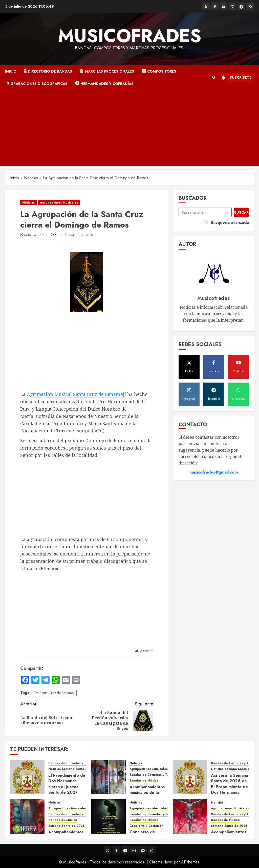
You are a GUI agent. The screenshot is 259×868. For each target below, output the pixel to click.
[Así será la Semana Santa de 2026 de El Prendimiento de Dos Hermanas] (190, 777)
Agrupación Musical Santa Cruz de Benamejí (76, 394)
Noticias (28, 203)
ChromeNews (161, 862)
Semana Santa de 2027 (80, 769)
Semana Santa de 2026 (66, 826)
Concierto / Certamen (147, 826)
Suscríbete (235, 78)
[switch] (206, 222)
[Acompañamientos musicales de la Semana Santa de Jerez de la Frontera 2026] (27, 816)
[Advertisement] (129, 128)
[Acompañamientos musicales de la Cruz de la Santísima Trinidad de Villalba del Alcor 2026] (109, 777)
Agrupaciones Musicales (59, 203)
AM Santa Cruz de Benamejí (54, 693)
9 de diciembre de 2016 (74, 235)
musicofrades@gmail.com (214, 472)
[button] (214, 78)
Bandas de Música (144, 781)
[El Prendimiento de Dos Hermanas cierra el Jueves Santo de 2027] (27, 777)
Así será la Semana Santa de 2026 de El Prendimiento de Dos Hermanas (230, 784)
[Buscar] (241, 212)
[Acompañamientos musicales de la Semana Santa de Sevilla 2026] (190, 816)
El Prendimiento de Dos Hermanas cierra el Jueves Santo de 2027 (67, 784)
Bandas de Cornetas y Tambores (74, 763)
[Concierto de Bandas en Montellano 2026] (109, 816)
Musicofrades (130, 36)
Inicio (11, 71)
